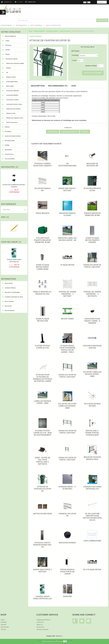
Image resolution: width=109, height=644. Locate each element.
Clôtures (14, 127)
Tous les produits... (9, 159)
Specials (3, 625)
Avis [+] (5, 217)
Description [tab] (38, 86)
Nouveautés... (8, 150)
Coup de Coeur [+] (11, 242)
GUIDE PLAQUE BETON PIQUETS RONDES (92, 240)
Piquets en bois (14, 113)
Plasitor (14, 54)
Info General (36, 25)
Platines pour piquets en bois (14, 119)
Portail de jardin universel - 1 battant (67, 294)
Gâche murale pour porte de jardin (67, 572)
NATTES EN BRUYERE (43, 514)
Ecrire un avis (14, 234)
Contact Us (40, 622)
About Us (40, 625)
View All (3, 629)
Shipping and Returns (44, 620)
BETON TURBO (67, 319)
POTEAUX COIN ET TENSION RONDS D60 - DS (42, 545)
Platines (14, 68)
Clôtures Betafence (39, 31)
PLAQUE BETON (67, 265)
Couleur (74, 60)
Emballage (75, 55)
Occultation (14, 132)
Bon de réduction (9, 311)
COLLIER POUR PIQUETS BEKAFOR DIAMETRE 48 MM (42, 240)
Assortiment (6, 25)
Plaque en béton (14, 77)
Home (30, 31)
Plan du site (7, 306)
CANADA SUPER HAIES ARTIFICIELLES (14, 260)
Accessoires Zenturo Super (14, 104)
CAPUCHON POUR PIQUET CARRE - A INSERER (92, 321)
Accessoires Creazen (14, 100)
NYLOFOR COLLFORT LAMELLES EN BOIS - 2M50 (67, 406)
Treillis (14, 41)
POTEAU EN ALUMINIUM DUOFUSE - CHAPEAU (14, 186)
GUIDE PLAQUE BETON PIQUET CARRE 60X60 (43, 267)
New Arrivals (5, 627)
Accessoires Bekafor (14, 95)
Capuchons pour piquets (14, 109)
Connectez (7, 2)
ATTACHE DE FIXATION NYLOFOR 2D (43, 489)
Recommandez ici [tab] (58, 86)
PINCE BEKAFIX (43, 213)
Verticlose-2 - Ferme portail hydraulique (92, 433)
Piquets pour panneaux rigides (14, 64)
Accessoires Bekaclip (14, 91)
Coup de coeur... (9, 154)
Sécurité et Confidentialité (11, 292)
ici (62, 641)
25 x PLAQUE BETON (92, 570)
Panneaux (14, 45)
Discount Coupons (42, 629)
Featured (4, 622)
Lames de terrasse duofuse (14, 136)
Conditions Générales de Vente (13, 297)
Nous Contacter (53, 25)
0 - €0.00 (19, 2)
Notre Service (8, 283)
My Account (40, 627)
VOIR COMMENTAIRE (92, 541)
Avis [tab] (74, 86)
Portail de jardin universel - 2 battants (92, 294)
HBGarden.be (59, 636)
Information (21, 25)
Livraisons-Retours (9, 288)
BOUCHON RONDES (67, 543)
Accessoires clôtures (52, 31)
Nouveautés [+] (10, 167)
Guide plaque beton (14, 82)
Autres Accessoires (65, 31)
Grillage (14, 145)
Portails (14, 50)
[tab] (80, 85)
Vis (14, 73)
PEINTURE (67, 596)
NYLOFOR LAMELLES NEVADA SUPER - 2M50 (92, 374)
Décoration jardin (14, 141)
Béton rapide (14, 86)
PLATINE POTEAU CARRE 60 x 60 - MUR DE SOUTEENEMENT (43, 433)
